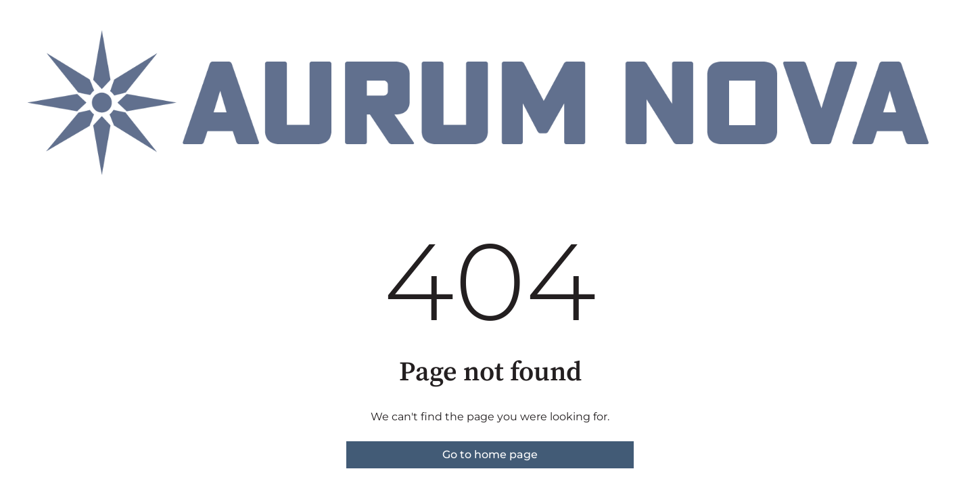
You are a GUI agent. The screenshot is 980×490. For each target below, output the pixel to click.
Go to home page (490, 454)
